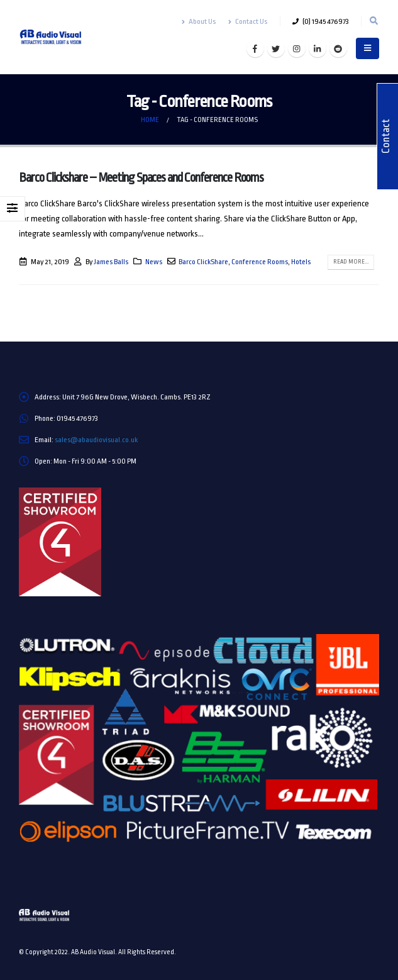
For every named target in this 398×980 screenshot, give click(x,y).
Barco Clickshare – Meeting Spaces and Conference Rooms (141, 178)
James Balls (111, 262)
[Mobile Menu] (368, 48)
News (154, 262)
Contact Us (248, 21)
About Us (199, 21)
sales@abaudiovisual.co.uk (96, 440)
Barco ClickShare (203, 262)
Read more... (351, 262)
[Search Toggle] (373, 21)
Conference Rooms (260, 262)
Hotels (301, 262)
